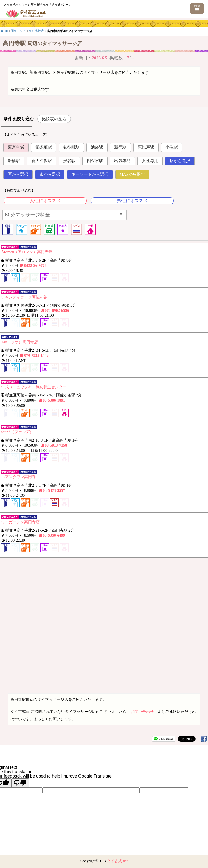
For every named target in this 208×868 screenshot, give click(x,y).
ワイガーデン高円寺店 (20, 522)
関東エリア (18, 31)
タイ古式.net (117, 861)
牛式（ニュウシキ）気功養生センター (34, 387)
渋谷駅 (69, 161)
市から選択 (50, 174)
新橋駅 (14, 161)
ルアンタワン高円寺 (18, 477)
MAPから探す (132, 174)
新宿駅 (120, 147)
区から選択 (18, 174)
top (4, 31)
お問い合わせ (142, 712)
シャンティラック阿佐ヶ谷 (24, 297)
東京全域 (16, 147)
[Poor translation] (20, 783)
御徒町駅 (71, 147)
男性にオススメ (132, 201)
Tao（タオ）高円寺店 (19, 342)
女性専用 (150, 161)
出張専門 (122, 161)
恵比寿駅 (146, 147)
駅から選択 (180, 161)
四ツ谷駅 (95, 161)
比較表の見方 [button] (54, 119)
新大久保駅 (42, 161)
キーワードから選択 (90, 174)
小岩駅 (172, 147)
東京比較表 (36, 31)
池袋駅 (97, 147)
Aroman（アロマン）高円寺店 (27, 252)
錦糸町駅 (44, 147)
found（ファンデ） (17, 432)
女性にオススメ (45, 201)
